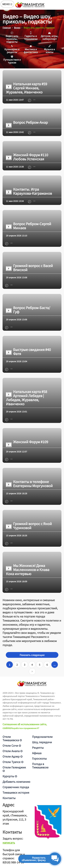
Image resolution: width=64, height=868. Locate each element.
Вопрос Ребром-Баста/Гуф (28, 310)
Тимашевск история (16, 792)
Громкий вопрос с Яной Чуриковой (29, 526)
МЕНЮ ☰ (7, 4)
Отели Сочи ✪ (12, 745)
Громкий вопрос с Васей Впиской (29, 268)
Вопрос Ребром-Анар (27, 122)
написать (9, 842)
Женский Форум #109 (27, 442)
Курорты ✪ (10, 776)
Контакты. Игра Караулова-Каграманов (29, 191)
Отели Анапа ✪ (13, 751)
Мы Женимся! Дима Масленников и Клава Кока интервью (28, 570)
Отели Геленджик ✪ (14, 769)
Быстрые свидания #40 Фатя (28, 352)
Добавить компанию (16, 782)
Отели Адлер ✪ (13, 756)
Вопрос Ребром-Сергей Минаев (29, 226)
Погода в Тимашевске (40, 766)
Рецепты (38, 748)
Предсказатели (42, 737)
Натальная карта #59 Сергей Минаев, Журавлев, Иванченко (27, 88)
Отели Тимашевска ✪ (12, 738)
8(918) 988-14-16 (13, 862)
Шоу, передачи (42, 742)
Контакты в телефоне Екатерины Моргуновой (29, 484)
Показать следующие (32, 655)
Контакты (9, 798)
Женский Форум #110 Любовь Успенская (27, 157)
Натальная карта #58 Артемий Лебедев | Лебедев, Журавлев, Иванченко (27, 398)
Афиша (37, 753)
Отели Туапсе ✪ (13, 762)
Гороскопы (39, 758)
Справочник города (16, 787)
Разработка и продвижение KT (25, 728)
